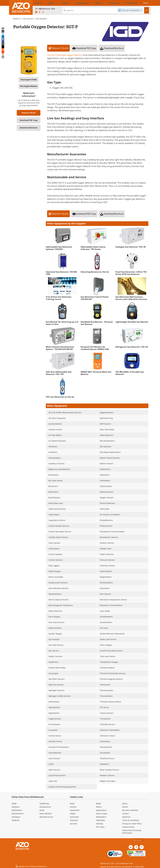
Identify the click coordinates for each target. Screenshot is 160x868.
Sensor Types (102, 814)
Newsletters (101, 817)
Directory (74, 820)
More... (144, 3)
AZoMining (44, 803)
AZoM (14, 803)
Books (99, 803)
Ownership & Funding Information (132, 832)
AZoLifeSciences (46, 817)
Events (99, 807)
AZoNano (16, 807)
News (72, 803)
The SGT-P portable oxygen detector (65, 55)
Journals (73, 824)
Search (125, 807)
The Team (100, 827)
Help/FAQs (101, 820)
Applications (101, 810)
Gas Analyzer (41, 19)
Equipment (75, 810)
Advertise (126, 817)
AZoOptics (16, 817)
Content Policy (128, 827)
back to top (138, 840)
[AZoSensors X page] (43, 12)
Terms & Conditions (131, 820)
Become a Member (130, 810)
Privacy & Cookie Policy (132, 824)
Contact (125, 814)
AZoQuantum (45, 807)
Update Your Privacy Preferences (31, 865)
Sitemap (100, 824)
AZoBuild (15, 820)
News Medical (46, 814)
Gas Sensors (28, 19)
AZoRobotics (17, 810)
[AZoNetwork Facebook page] (40, 12)
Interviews (74, 817)
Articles (73, 807)
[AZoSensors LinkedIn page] (36, 12)
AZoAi (42, 810)
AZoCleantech (18, 814)
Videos (73, 814)
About (125, 803)
